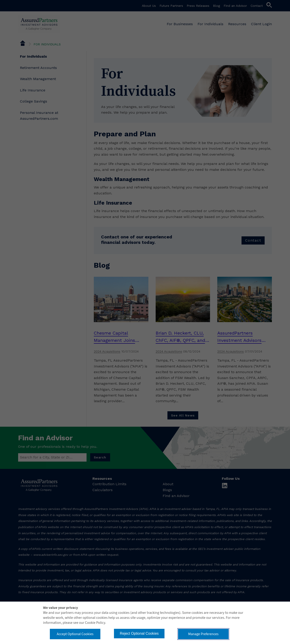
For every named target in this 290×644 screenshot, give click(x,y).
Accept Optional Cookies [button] (75, 634)
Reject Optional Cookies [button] (139, 633)
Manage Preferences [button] (203, 634)
